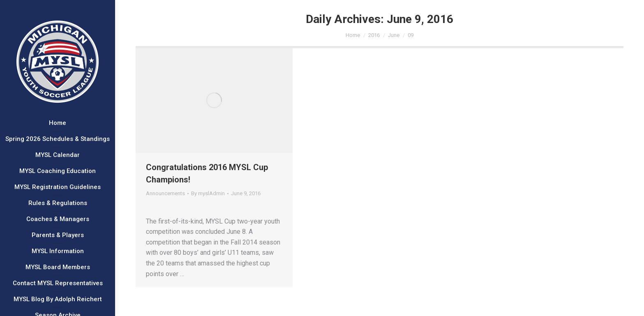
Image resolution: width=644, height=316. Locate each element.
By (208, 193)
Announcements (165, 193)
